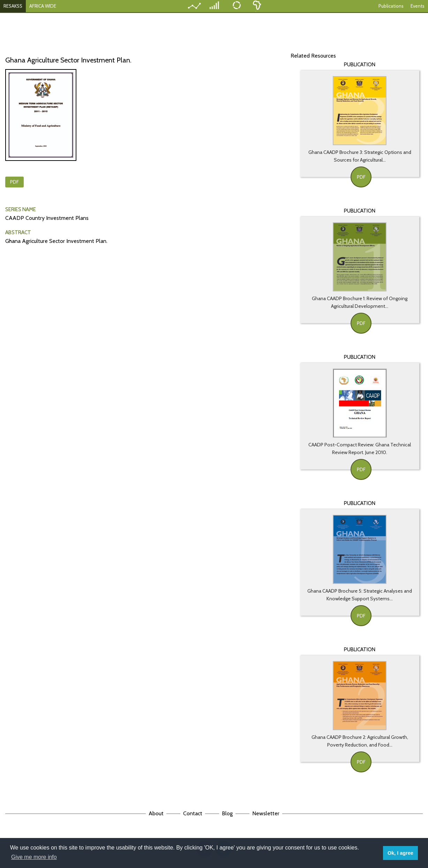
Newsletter (266, 813)
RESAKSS (13, 6)
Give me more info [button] (34, 857)
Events (418, 6)
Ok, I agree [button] (400, 853)
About (156, 813)
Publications (391, 6)
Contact (193, 813)
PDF (14, 182)
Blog (227, 813)
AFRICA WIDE (43, 6)
